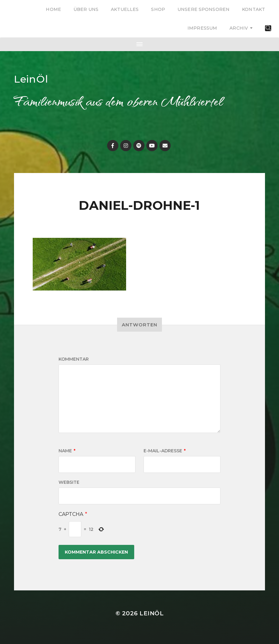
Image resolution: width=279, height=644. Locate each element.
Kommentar (74, 359)
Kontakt (253, 9)
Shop (158, 9)
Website (69, 482)
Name (67, 451)
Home (53, 9)
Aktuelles (125, 9)
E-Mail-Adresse (165, 451)
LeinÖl (31, 79)
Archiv (239, 28)
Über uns (86, 9)
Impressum (202, 28)
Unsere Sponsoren (203, 9)
